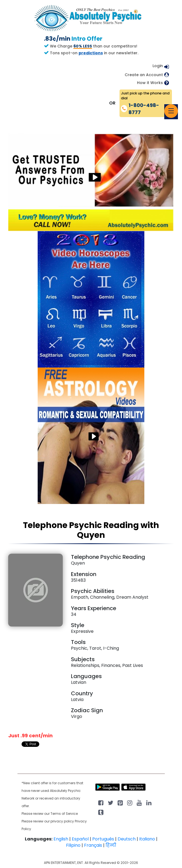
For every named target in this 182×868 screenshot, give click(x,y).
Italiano (147, 839)
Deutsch (127, 839)
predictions (91, 53)
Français (93, 845)
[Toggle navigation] (171, 111)
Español (80, 839)
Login (158, 66)
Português (103, 839)
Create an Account (144, 75)
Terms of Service (64, 814)
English (61, 839)
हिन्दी (111, 845)
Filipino (73, 845)
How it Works (150, 83)
